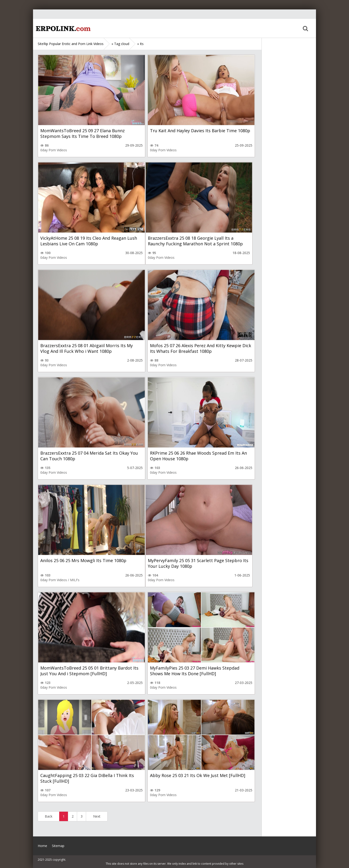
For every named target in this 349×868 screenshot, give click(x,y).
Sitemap (58, 846)
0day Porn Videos (54, 150)
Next (97, 816)
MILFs (75, 580)
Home (62, 28)
